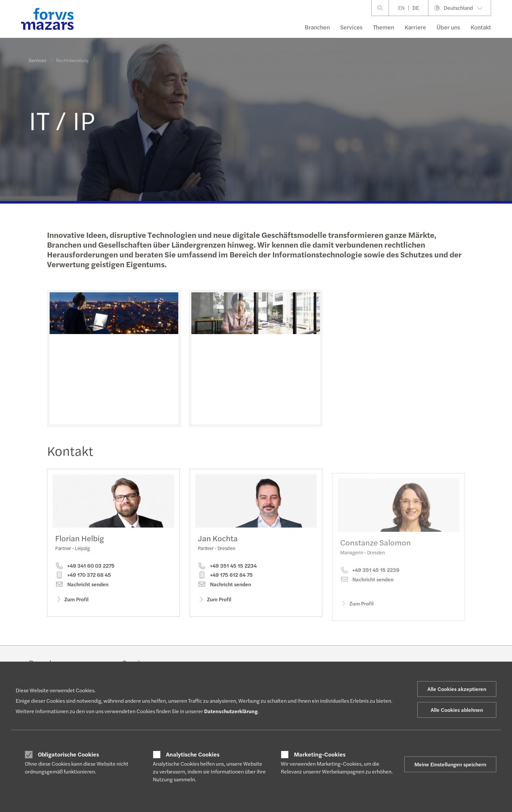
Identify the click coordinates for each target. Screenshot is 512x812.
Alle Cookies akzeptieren (457, 689)
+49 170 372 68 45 (83, 576)
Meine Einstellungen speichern (450, 764)
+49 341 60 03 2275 (85, 567)
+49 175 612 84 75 (225, 586)
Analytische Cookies (193, 754)
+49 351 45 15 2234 (227, 576)
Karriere (415, 27)
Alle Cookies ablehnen (457, 710)
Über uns (448, 27)
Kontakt (481, 27)
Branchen (317, 27)
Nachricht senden (82, 586)
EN (401, 8)
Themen (384, 27)
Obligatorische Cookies (68, 754)
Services (351, 27)
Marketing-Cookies (320, 754)
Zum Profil (72, 601)
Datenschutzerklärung (231, 711)
